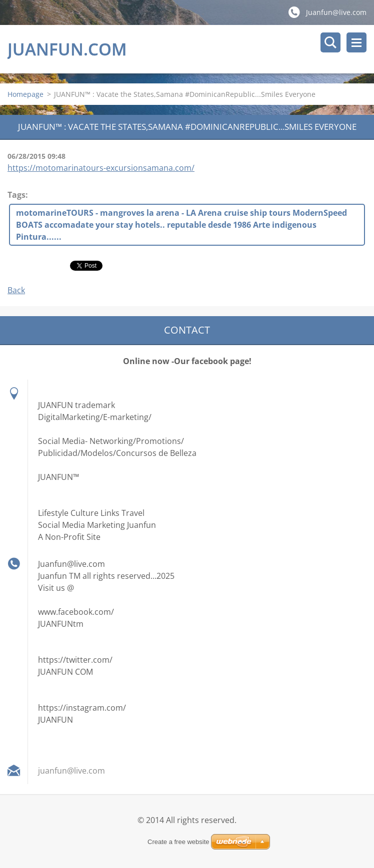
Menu (356, 42)
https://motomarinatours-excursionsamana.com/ (101, 168)
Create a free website (178, 842)
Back (16, 290)
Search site (330, 42)
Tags (16, 195)
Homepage (25, 94)
